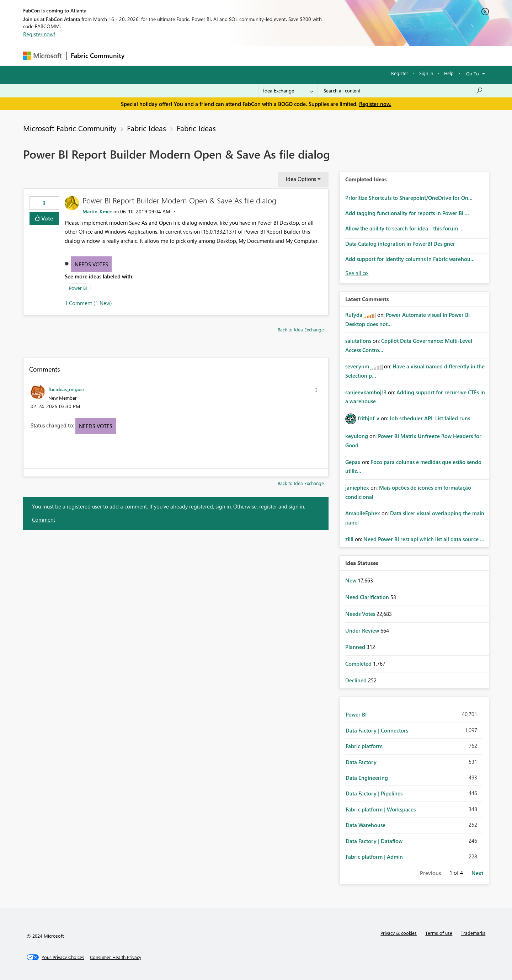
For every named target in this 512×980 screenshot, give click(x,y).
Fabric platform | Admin (374, 857)
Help (449, 73)
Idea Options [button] (301, 179)
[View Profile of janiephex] (357, 488)
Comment (44, 520)
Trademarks (473, 933)
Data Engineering (367, 778)
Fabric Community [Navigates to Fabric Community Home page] (98, 55)
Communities (233, 56)
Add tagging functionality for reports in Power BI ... (407, 213)
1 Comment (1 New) (88, 303)
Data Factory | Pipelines (374, 793)
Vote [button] (47, 218)
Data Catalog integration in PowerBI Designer (400, 244)
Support (322, 56)
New (351, 580)
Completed (359, 664)
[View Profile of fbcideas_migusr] (66, 389)
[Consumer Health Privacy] (116, 957)
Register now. (375, 104)
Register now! (39, 34)
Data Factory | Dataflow (374, 841)
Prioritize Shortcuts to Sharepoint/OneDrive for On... (409, 198)
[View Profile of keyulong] (357, 436)
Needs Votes (91, 264)
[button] (316, 390)
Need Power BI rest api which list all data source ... (424, 539)
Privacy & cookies (399, 933)
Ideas (201, 56)
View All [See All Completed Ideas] (357, 273)
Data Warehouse (366, 825)
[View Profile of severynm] (357, 366)
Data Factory (361, 762)
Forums (141, 56)
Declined (357, 680)
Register (400, 73)
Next (477, 873)
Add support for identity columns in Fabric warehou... (410, 259)
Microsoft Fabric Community (70, 128)
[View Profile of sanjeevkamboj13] (366, 392)
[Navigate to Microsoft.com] (42, 56)
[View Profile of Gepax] (353, 462)
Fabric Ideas (146, 128)
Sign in (426, 73)
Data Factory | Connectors (377, 730)
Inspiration (172, 56)
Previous (430, 873)
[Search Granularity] (288, 91)
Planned (356, 647)
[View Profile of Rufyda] (354, 315)
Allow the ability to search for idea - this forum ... (404, 228)
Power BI (78, 288)
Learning (292, 56)
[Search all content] (403, 91)
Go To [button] (473, 73)
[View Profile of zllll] (349, 539)
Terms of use (439, 933)
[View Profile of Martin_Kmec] (97, 211)
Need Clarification (368, 597)
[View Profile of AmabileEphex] (363, 513)
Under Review (363, 630)
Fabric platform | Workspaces (381, 809)
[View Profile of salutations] (358, 341)
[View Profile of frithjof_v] (369, 418)
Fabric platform (364, 746)
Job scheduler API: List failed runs (430, 418)
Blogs (265, 56)
